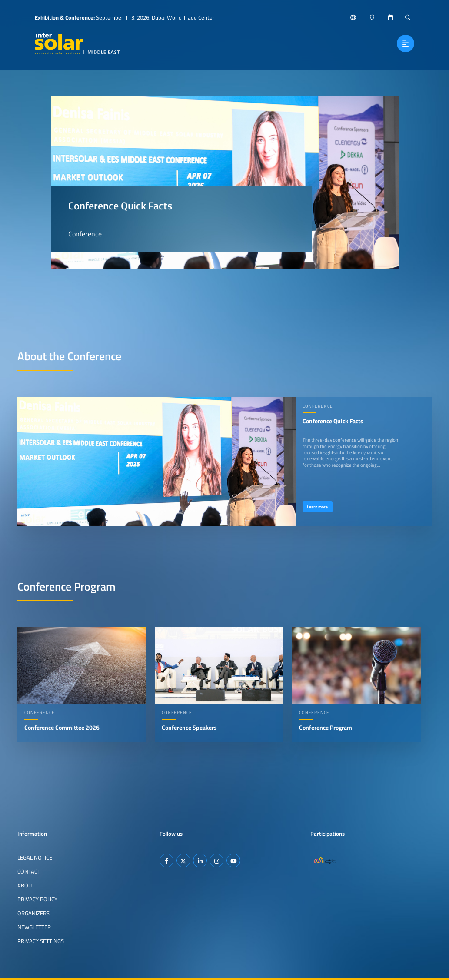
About (26, 885)
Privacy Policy (37, 899)
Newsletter (34, 927)
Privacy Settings (41, 940)
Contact (29, 871)
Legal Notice (35, 857)
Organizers (33, 913)
